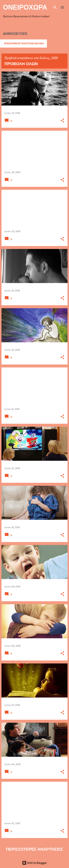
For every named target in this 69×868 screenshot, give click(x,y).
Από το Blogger (34, 863)
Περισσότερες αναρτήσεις (35, 849)
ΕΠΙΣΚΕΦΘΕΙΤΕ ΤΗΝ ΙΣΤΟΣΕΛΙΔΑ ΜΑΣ (24, 43)
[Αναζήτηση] (55, 7)
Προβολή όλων (21, 64)
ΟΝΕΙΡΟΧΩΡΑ (25, 7)
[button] (62, 121)
